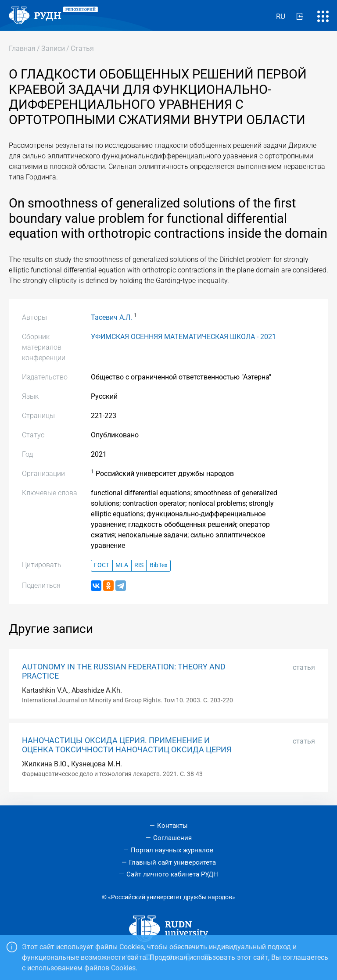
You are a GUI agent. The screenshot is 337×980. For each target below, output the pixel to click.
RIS (139, 565)
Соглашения (172, 838)
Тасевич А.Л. (111, 317)
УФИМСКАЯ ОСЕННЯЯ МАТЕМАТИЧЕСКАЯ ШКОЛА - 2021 (183, 337)
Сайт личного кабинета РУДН (172, 874)
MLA (122, 565)
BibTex (159, 565)
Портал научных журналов (172, 850)
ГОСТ (102, 565)
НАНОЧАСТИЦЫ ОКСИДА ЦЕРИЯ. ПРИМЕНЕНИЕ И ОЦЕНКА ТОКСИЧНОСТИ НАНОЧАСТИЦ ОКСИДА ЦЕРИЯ (127, 745)
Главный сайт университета (172, 862)
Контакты (172, 826)
